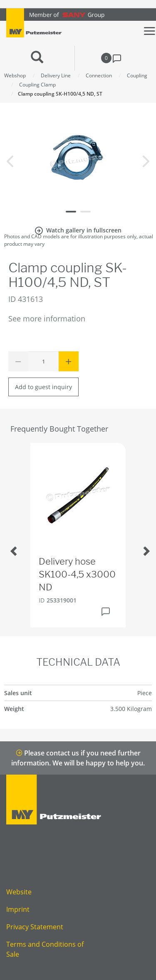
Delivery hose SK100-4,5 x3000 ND (77, 574)
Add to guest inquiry (43, 387)
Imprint (18, 909)
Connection (99, 75)
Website (19, 892)
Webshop (15, 75)
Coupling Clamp (37, 85)
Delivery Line (56, 75)
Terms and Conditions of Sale (45, 949)
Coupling (137, 75)
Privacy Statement (35, 927)
